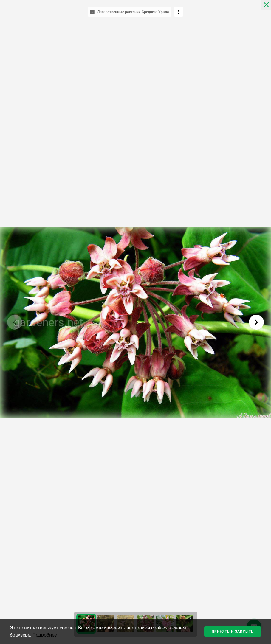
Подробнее (45, 635)
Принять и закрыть (233, 631)
